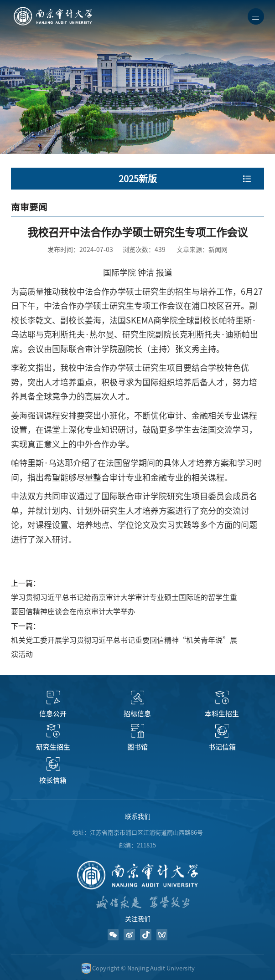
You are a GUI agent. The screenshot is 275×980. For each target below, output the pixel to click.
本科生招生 (222, 714)
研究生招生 (53, 747)
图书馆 (137, 747)
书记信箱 (222, 747)
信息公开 (53, 714)
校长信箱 (53, 780)
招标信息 (137, 714)
